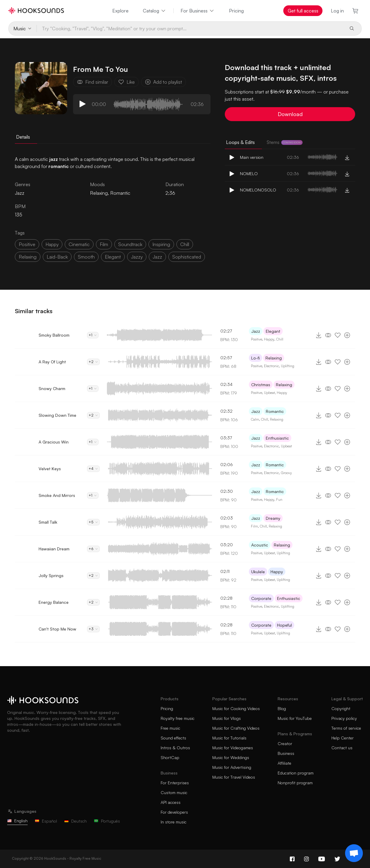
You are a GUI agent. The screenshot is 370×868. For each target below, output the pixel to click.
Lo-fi (256, 358)
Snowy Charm (52, 388)
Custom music (174, 792)
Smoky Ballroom (54, 335)
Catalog (155, 11)
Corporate (261, 598)
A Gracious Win (54, 442)
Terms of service (346, 728)
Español (46, 821)
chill (185, 244)
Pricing (236, 11)
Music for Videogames (233, 748)
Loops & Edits (240, 142)
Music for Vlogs (227, 718)
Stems (285, 142)
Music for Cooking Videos (236, 708)
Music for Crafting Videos (236, 728)
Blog (282, 708)
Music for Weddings (231, 757)
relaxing (28, 257)
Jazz (157, 257)
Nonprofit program (295, 783)
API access (171, 802)
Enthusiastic (277, 438)
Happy (269, 339)
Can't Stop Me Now (57, 629)
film (104, 244)
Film (254, 526)
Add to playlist (163, 82)
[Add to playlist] (347, 335)
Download (290, 114)
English (17, 821)
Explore (120, 11)
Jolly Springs (51, 575)
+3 (93, 629)
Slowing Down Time (57, 415)
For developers (174, 812)
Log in (337, 11)
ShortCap (170, 757)
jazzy (137, 257)
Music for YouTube (295, 718)
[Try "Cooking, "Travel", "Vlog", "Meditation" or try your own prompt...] (190, 28)
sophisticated (187, 257)
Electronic (272, 366)
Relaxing (99, 193)
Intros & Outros (175, 748)
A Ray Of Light (52, 362)
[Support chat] (354, 853)
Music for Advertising (232, 767)
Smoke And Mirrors (57, 495)
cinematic (79, 244)
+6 (93, 549)
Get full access (303, 11)
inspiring (161, 244)
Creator (285, 743)
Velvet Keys (50, 469)
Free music (170, 728)
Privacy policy (344, 718)
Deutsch (75, 821)
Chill (280, 339)
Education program (296, 773)
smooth (86, 257)
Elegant (273, 331)
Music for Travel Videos (234, 777)
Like (127, 82)
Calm (255, 419)
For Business (198, 11)
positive (27, 244)
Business (286, 753)
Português (107, 821)
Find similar (92, 82)
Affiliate (284, 763)
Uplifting (288, 366)
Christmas (261, 385)
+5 (93, 522)
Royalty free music (178, 718)
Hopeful (284, 625)
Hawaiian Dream (54, 549)
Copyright (341, 708)
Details (23, 137)
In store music (174, 822)
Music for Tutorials (229, 738)
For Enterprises (175, 783)
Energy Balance (54, 602)
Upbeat (269, 393)
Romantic (120, 193)
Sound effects (173, 738)
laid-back (57, 257)
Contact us (342, 748)
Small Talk (48, 522)
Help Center (343, 738)
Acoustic (260, 545)
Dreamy (273, 518)
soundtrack (130, 244)
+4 (93, 469)
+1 (93, 335)
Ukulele (258, 572)
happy (52, 244)
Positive (257, 339)
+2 (93, 362)
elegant (113, 257)
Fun (279, 499)
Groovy (286, 473)
